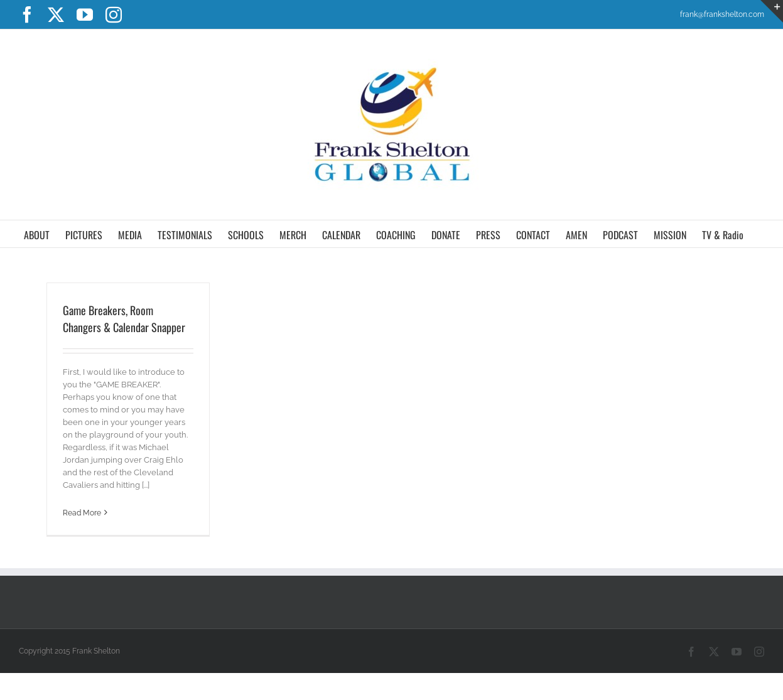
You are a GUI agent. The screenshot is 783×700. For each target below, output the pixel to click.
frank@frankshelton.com (722, 14)
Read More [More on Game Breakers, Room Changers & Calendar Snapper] (82, 513)
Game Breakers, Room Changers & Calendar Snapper (124, 319)
